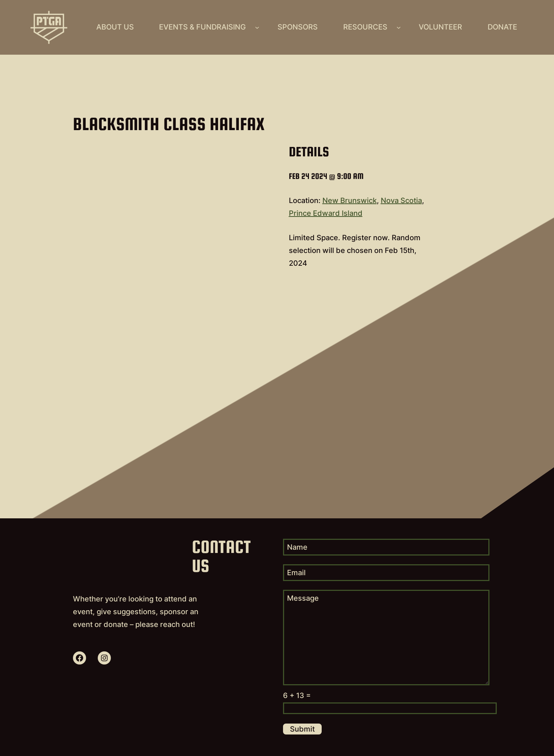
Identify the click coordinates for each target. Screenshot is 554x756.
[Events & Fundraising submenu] (257, 27)
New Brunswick (350, 200)
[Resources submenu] (399, 27)
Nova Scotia (401, 200)
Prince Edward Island (326, 213)
